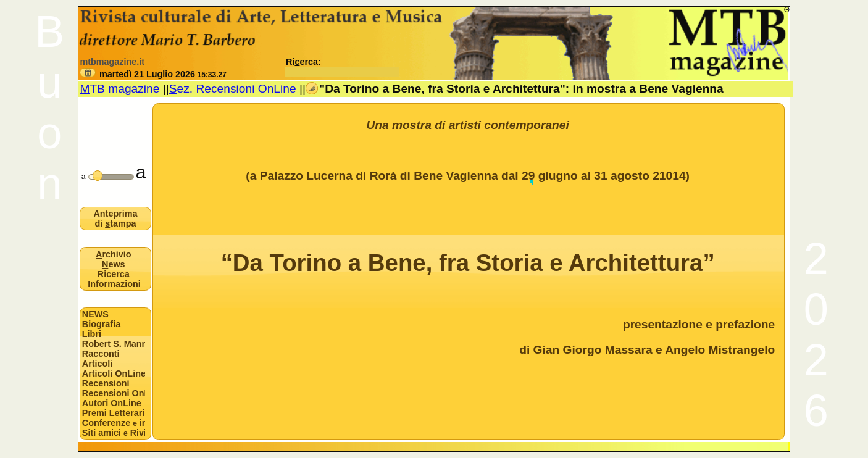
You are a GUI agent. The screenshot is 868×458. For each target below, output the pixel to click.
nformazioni (114, 284)
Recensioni (106, 383)
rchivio (114, 254)
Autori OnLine (112, 403)
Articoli (98, 364)
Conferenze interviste (114, 423)
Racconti (101, 354)
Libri (92, 334)
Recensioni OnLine (114, 393)
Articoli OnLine (114, 373)
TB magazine (119, 89)
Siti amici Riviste (114, 433)
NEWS (95, 314)
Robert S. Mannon (114, 344)
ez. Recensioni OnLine (233, 89)
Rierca (114, 274)
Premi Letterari (114, 413)
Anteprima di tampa (115, 219)
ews (114, 264)
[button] (88, 73)
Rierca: (343, 67)
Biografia (101, 324)
